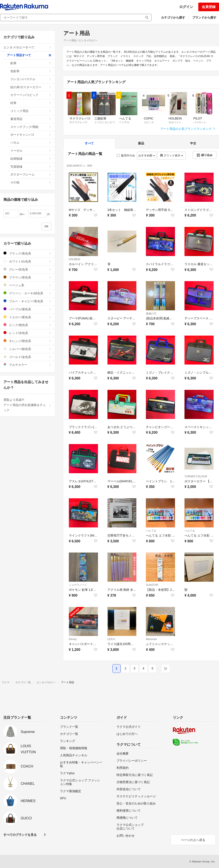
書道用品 (31, 119)
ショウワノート (78, 585)
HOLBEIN (75, 259)
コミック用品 (31, 111)
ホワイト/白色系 (27, 261)
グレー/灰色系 (27, 269)
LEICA (111, 639)
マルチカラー (27, 365)
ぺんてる (151, 531)
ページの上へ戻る (193, 840)
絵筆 (31, 103)
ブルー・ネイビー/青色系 (27, 301)
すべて (89, 143)
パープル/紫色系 (27, 309)
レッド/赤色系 (27, 333)
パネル (31, 143)
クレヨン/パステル (31, 79)
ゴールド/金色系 (27, 357)
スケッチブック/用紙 (31, 127)
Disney (73, 639)
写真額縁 (31, 167)
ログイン (186, 7)
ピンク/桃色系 (27, 325)
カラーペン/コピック (31, 95)
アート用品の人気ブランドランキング (188, 129)
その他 (31, 182)
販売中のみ (126, 155)
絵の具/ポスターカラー (31, 87)
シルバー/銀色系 (27, 349)
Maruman (151, 639)
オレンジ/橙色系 (27, 341)
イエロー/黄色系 (27, 317)
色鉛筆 (31, 71)
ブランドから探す (204, 18)
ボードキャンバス (31, 135)
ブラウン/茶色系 (27, 277)
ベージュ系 (27, 285)
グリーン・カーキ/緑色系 (27, 293)
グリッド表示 (172, 155)
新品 (141, 143)
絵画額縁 (31, 159)
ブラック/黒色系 (27, 253)
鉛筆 (31, 63)
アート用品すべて (29, 55)
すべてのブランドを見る (20, 835)
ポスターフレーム (31, 174)
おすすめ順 (147, 155)
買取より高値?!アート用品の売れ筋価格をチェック (27, 405)
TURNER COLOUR (196, 476)
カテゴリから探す (173, 18)
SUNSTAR (152, 585)
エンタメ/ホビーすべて (27, 47)
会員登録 (209, 7)
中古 (193, 143)
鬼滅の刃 (151, 314)
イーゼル (31, 151)
